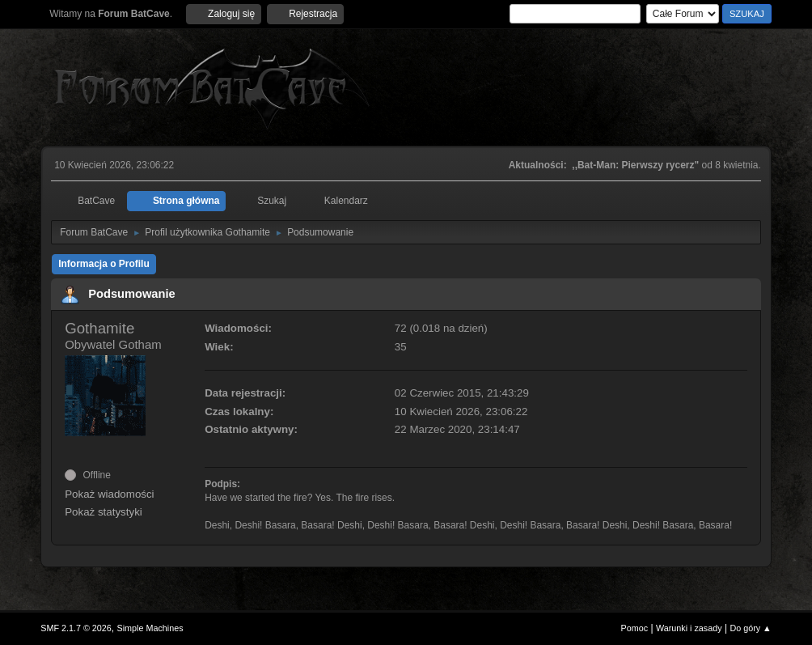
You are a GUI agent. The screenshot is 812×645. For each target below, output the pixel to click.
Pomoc (635, 628)
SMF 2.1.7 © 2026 (76, 628)
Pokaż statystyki (104, 512)
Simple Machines (150, 628)
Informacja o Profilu (104, 264)
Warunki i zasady (689, 628)
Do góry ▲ (750, 628)
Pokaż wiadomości (109, 494)
